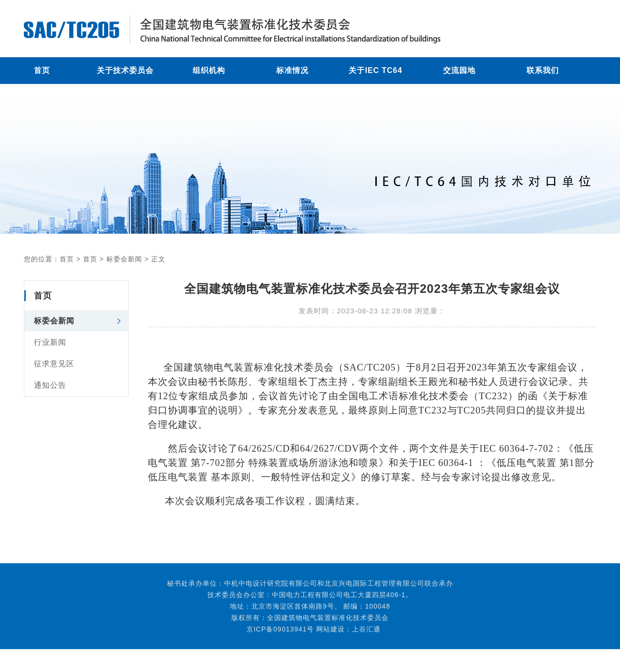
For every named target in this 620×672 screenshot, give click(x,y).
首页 (42, 70)
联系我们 (543, 70)
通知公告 (50, 385)
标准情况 (292, 70)
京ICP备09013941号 (278, 629)
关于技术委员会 (125, 70)
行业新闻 (50, 342)
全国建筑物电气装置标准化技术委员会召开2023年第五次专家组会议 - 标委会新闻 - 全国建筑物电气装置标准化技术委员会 (262, 30)
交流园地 (459, 70)
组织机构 (209, 70)
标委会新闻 (124, 259)
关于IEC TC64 (375, 70)
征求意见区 (54, 364)
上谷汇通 (366, 629)
